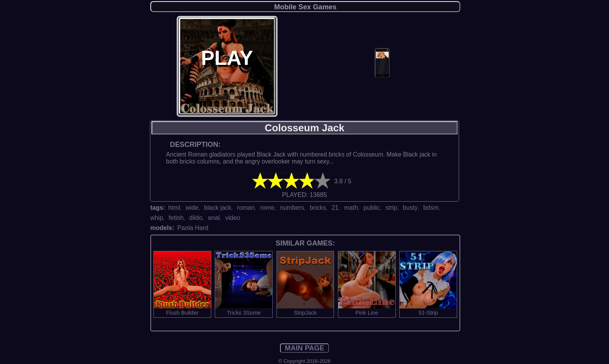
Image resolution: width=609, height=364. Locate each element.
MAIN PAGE (304, 348)
